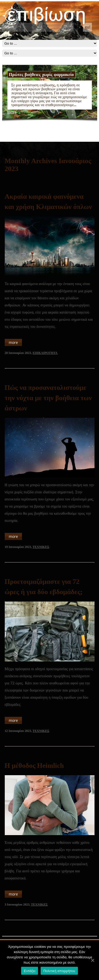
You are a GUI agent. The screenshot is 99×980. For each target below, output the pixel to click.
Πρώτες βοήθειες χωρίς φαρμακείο (41, 74)
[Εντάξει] (92, 960)
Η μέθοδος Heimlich (34, 766)
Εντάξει (30, 971)
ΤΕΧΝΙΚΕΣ (41, 547)
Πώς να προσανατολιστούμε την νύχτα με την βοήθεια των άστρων (48, 398)
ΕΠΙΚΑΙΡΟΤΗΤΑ (45, 353)
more (12, 112)
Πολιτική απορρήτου (59, 971)
